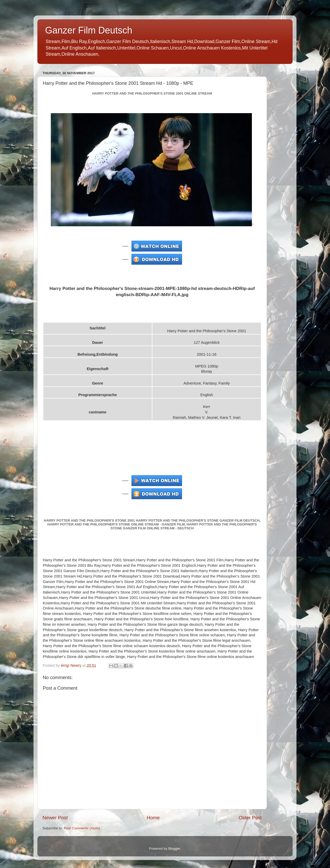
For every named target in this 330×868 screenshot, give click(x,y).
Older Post (250, 818)
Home (153, 818)
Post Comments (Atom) (82, 828)
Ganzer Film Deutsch (89, 30)
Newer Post (55, 818)
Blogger (174, 849)
